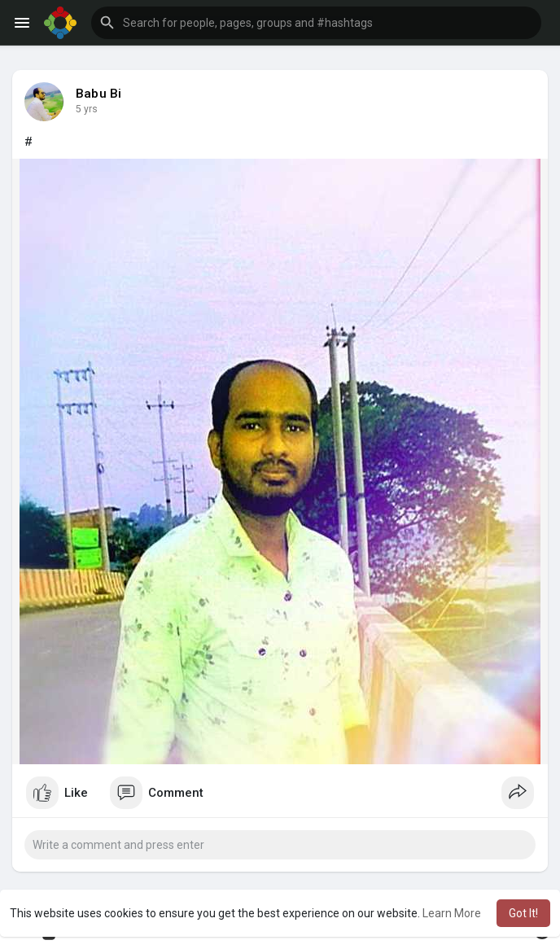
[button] (316, 23)
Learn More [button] (452, 913)
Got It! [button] (523, 913)
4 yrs (87, 109)
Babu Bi (98, 94)
